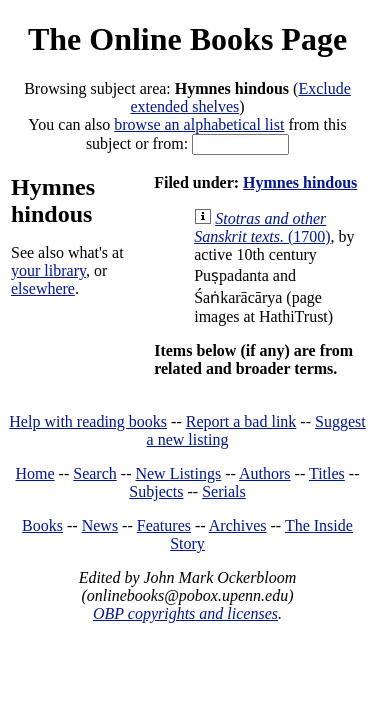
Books (42, 525)
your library (48, 270)
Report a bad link (241, 421)
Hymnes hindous (300, 182)
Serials (224, 491)
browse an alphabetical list (199, 124)
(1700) (262, 227)
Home (35, 473)
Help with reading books (88, 421)
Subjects (156, 491)
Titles (327, 473)
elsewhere (43, 288)
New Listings (178, 473)
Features (164, 525)
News (100, 525)
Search (95, 473)
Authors (265, 473)
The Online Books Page (187, 39)
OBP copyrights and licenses (185, 613)
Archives (238, 525)
